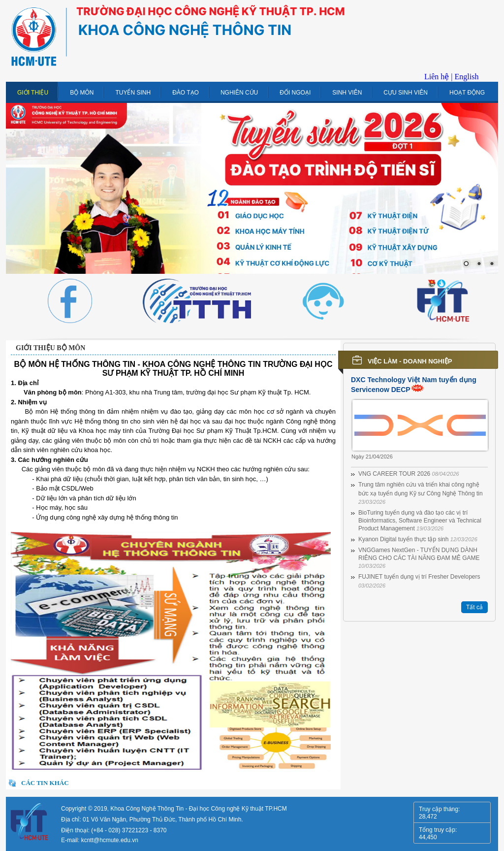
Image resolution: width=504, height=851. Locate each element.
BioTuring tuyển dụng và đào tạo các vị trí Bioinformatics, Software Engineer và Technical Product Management (420, 521)
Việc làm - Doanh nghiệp (410, 361)
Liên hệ (437, 77)
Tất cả (474, 607)
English (467, 77)
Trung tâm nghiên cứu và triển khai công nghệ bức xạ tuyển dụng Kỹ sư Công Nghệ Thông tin (421, 493)
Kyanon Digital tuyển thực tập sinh (418, 539)
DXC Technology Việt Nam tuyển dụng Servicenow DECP (414, 385)
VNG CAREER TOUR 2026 (409, 474)
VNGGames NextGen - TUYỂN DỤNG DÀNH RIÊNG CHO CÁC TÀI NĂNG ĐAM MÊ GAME (419, 558)
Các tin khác (45, 783)
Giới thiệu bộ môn (50, 348)
